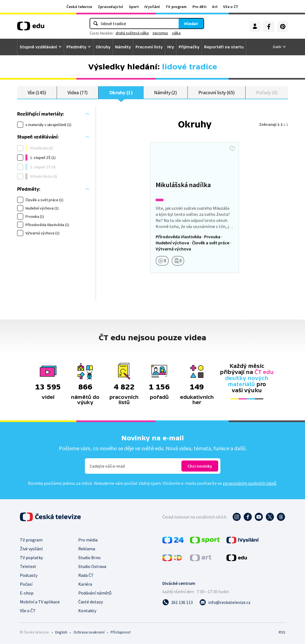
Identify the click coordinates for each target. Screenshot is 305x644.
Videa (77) (78, 92)
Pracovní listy (149, 47)
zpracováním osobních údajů (249, 483)
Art (215, 7)
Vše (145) (37, 92)
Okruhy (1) (121, 92)
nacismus (160, 33)
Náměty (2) (165, 92)
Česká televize (79, 7)
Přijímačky (189, 47)
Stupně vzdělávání (38, 47)
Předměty (76, 47)
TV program (176, 7)
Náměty (123, 47)
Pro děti (200, 7)
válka (176, 33)
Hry (171, 47)
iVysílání (152, 7)
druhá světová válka (132, 33)
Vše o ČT (231, 7)
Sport (134, 7)
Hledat (191, 23)
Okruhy (103, 47)
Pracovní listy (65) (217, 92)
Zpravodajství (111, 7)
